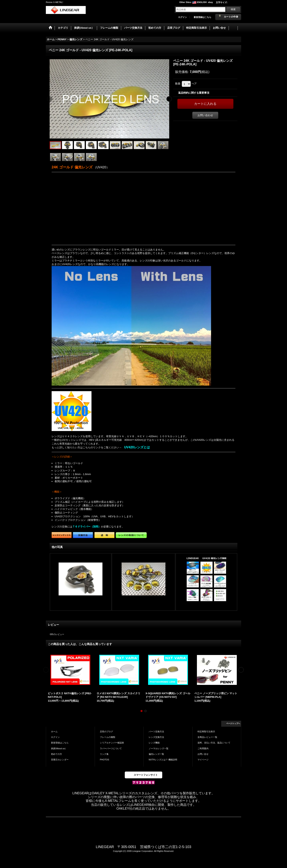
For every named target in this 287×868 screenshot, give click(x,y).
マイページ (203, 760)
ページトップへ (233, 723)
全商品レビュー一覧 (207, 737)
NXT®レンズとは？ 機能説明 (163, 760)
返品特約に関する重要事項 (194, 93)
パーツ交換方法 (156, 732)
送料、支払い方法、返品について (214, 743)
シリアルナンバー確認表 (112, 743)
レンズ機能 (154, 743)
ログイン (183, 17)
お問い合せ (203, 754)
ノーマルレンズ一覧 (159, 748)
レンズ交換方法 (156, 737)
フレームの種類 (108, 737)
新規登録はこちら (202, 17)
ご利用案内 (203, 748)
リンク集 (104, 754)
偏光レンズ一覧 (156, 754)
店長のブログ (106, 732)
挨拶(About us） (59, 748)
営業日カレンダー (60, 760)
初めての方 (57, 754)
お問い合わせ (205, 115)
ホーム (54, 732)
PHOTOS (104, 760)
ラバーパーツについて (111, 748)
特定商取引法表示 (206, 732)
